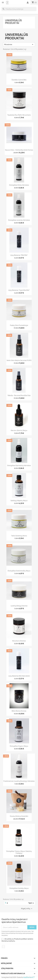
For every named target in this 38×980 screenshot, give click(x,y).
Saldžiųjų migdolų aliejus (19, 501)
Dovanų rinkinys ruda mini (19, 816)
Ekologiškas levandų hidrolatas (19, 220)
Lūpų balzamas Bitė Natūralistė (19, 676)
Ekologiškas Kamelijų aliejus (19, 888)
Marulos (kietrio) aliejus (19, 430)
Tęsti (31, 903)
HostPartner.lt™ (29, 977)
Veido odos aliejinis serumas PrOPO (19, 360)
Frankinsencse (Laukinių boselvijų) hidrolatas (19, 781)
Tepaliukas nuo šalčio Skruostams (19, 115)
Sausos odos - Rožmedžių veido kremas (19, 150)
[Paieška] (19, 9)
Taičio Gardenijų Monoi (19, 536)
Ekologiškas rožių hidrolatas (19, 185)
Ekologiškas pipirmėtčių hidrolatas (19, 465)
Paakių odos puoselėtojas (19, 325)
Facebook (3, 947)
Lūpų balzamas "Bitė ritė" (19, 255)
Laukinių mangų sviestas (19, 606)
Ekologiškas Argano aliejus (19, 746)
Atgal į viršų (27, 909)
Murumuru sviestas (19, 641)
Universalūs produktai (13, 22)
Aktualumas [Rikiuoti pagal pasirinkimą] (19, 44)
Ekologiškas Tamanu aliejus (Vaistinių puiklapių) (19, 852)
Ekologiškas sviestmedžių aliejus (19, 571)
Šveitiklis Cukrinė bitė (19, 80)
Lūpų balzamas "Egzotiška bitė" (19, 290)
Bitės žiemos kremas (19, 711)
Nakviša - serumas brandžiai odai (19, 395)
